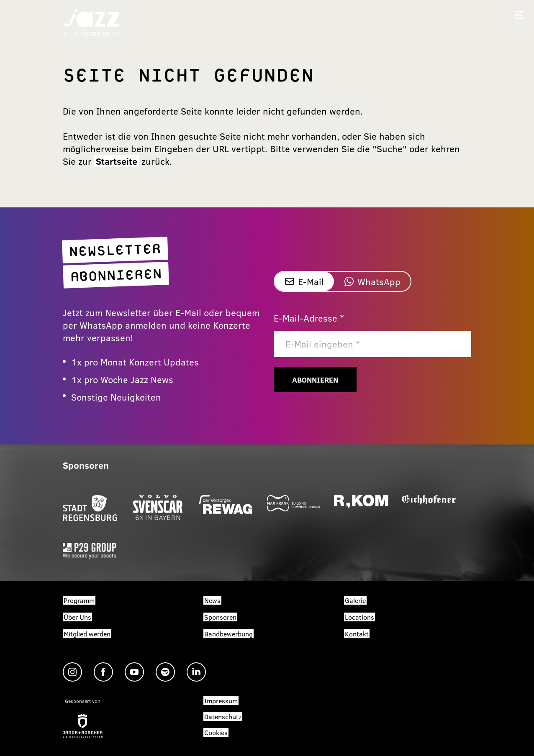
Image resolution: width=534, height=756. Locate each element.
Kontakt (357, 634)
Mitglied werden (87, 634)
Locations (359, 617)
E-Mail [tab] (304, 281)
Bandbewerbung (228, 634)
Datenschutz (223, 716)
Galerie (355, 600)
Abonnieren (315, 380)
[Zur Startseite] (92, 22)
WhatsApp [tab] (372, 281)
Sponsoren (220, 617)
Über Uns (77, 617)
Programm (79, 600)
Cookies (216, 732)
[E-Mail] (372, 344)
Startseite (117, 161)
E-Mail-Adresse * (309, 318)
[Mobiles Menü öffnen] (519, 15)
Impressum (221, 701)
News (212, 600)
